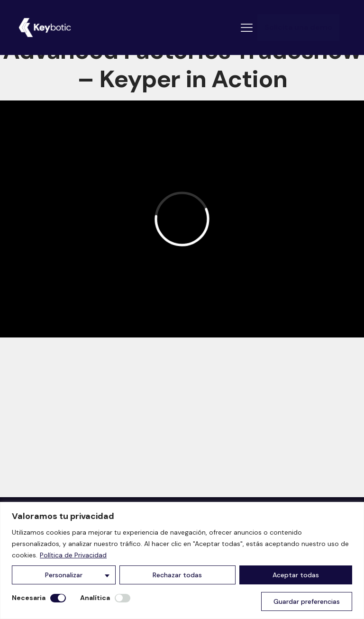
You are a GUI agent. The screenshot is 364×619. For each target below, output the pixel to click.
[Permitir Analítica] (123, 598)
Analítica (95, 598)
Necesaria (29, 598)
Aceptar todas (296, 575)
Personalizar (64, 575)
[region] (182, 560)
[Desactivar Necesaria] (58, 598)
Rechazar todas (177, 575)
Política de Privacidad (73, 555)
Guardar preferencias (307, 601)
